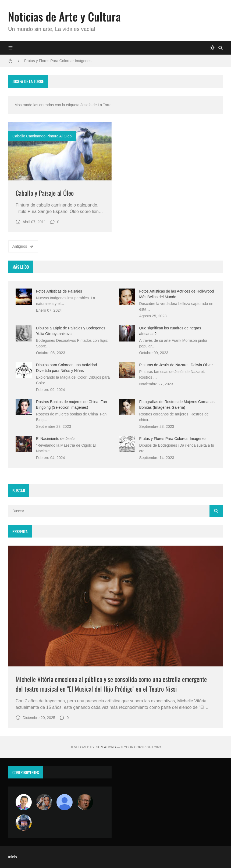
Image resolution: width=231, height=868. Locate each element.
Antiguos (23, 246)
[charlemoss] (85, 802)
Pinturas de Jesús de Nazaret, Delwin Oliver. (177, 365)
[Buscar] (221, 48)
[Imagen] (60, 151)
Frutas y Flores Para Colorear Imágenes (58, 61)
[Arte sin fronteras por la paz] (24, 802)
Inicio (13, 857)
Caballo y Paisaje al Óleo (45, 193)
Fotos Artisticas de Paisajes (59, 291)
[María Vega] (65, 802)
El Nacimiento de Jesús (56, 439)
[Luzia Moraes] (44, 802)
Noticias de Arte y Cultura (64, 16)
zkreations (106, 747)
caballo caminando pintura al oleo (42, 136)
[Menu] (10, 48)
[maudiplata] (24, 823)
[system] (212, 48)
